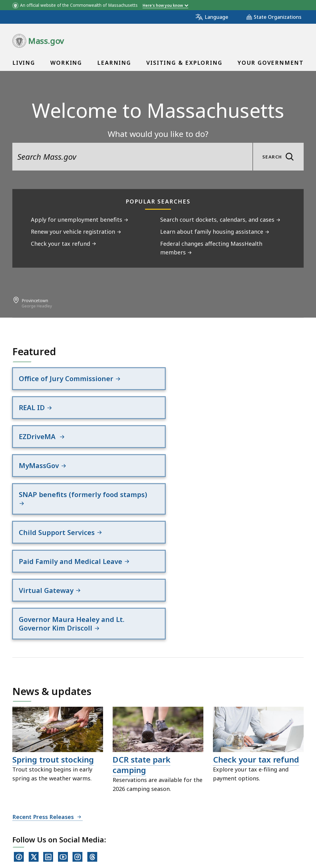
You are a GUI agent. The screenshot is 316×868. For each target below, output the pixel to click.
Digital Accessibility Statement (52, 817)
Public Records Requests (220, 817)
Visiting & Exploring (184, 63)
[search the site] (132, 157)
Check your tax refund (256, 645)
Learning (114, 63)
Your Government (271, 63)
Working (66, 63)
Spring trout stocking (53, 645)
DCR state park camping (141, 650)
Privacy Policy (119, 817)
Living (24, 63)
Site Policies (162, 817)
